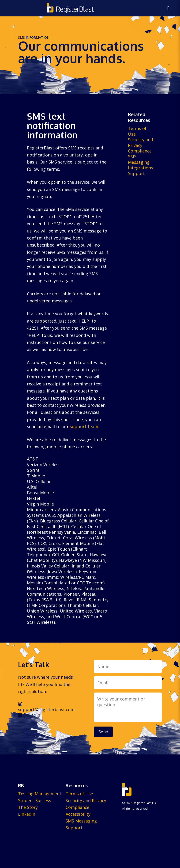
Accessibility (78, 814)
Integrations (141, 168)
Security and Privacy (141, 142)
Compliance (140, 151)
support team (84, 426)
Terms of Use (79, 794)
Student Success (35, 800)
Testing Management (40, 794)
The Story (28, 807)
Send (103, 732)
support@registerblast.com (46, 707)
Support (136, 173)
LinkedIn (29, 715)
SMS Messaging (139, 159)
